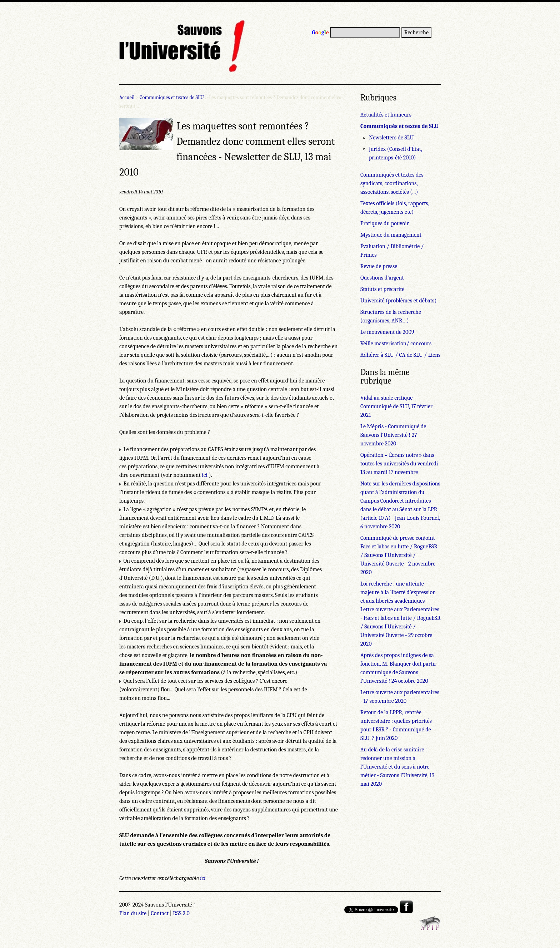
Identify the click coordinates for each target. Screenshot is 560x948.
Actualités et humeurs (386, 115)
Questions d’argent (382, 278)
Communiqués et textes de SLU (172, 97)
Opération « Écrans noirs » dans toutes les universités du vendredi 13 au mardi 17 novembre (399, 464)
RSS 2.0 (181, 913)
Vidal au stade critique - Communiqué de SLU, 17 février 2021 (396, 406)
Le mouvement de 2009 (387, 332)
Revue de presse (379, 266)
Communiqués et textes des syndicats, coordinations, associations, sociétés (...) (392, 183)
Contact (160, 913)
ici (205, 475)
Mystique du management (391, 235)
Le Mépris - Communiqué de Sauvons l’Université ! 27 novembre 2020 (393, 435)
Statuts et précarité (382, 289)
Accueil (127, 97)
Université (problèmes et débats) (398, 301)
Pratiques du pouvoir (385, 223)
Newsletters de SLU (391, 138)
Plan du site (133, 913)
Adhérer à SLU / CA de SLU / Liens (400, 355)
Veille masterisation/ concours (396, 344)
